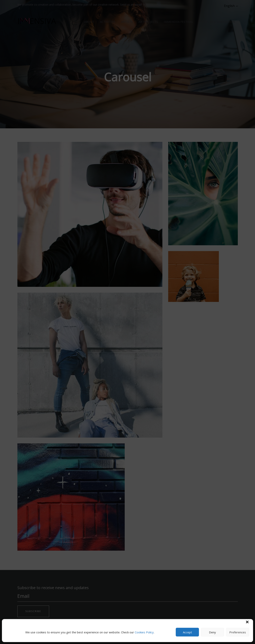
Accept (187, 632)
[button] (247, 622)
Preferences (238, 632)
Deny (212, 632)
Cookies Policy (144, 632)
